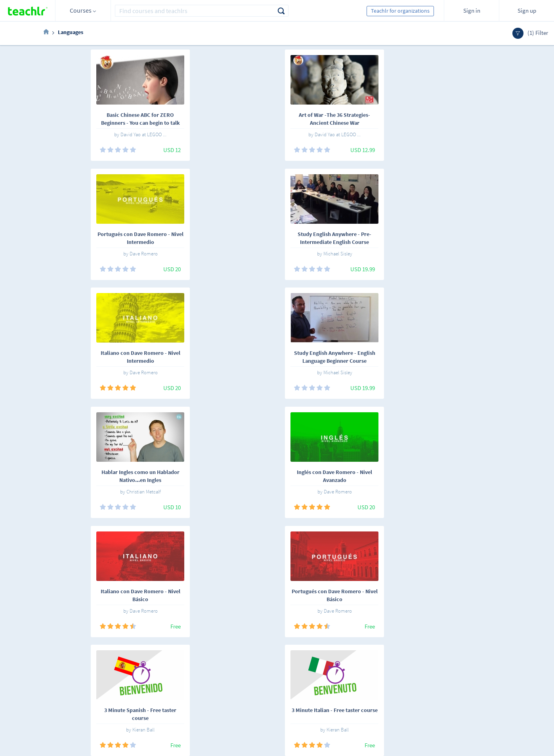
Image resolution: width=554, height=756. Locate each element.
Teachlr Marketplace (283, 664)
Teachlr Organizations (285, 675)
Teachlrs (155, 675)
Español (87, 666)
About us (201, 664)
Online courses (163, 664)
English (116, 666)
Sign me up (491, 668)
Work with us (205, 675)
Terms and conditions (216, 686)
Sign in (472, 10)
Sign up (527, 10)
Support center (208, 697)
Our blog (201, 708)
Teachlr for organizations (400, 11)
